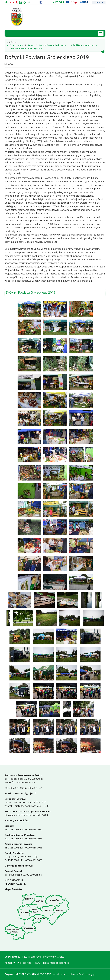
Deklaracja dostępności (56, 963)
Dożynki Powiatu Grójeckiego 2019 (27, 48)
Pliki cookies (24, 963)
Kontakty (10, 963)
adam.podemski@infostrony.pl (78, 974)
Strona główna (15, 45)
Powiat (31, 45)
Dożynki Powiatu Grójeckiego (53, 45)
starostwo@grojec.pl (24, 793)
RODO (37, 963)
